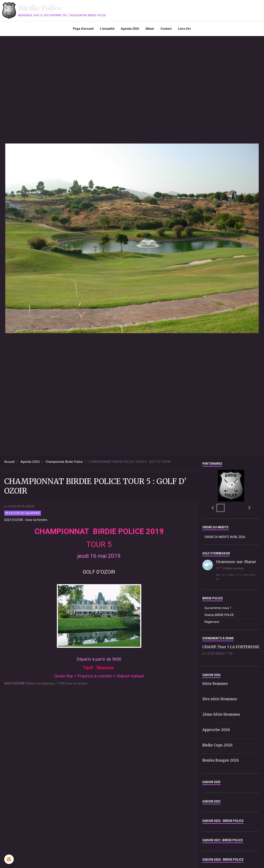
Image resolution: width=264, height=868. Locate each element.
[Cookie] (9, 859)
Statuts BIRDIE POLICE (219, 615)
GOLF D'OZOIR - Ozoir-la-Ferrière (26, 520)
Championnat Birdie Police (64, 462)
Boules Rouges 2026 (221, 760)
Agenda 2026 (130, 29)
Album (150, 29)
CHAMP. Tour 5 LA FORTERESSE (231, 647)
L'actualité (107, 29)
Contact (166, 29)
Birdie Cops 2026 (217, 745)
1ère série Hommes (220, 699)
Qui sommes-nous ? (218, 608)
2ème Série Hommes (221, 714)
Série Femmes (215, 684)
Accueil (9, 462)
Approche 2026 (216, 730)
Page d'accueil (83, 29)
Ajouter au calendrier (23, 513)
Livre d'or (185, 29)
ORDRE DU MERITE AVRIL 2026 (225, 537)
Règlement (212, 622)
